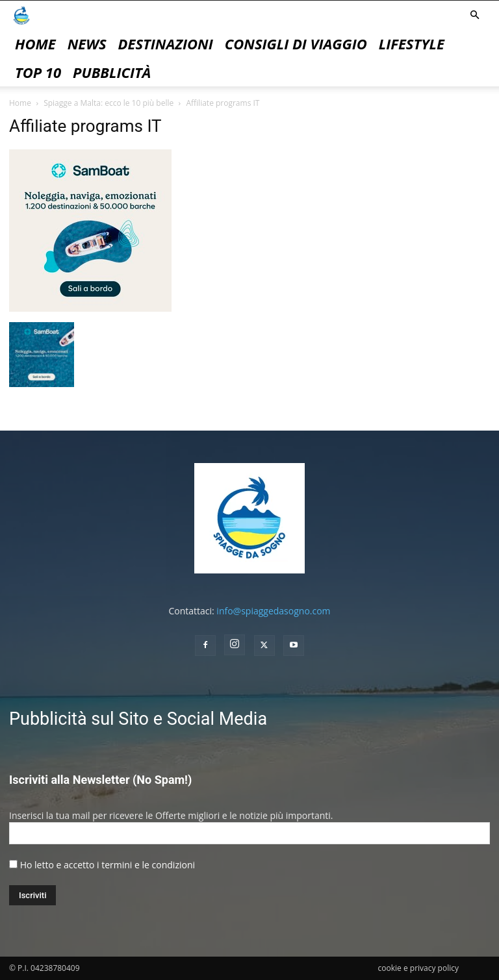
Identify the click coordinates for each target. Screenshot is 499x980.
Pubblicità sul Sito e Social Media (138, 719)
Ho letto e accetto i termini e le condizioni (108, 865)
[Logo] (21, 15)
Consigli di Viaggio (296, 44)
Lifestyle (412, 44)
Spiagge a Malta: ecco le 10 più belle (109, 103)
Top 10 (38, 72)
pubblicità (112, 72)
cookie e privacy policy (418, 968)
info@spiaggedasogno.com (273, 611)
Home (35, 44)
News (87, 44)
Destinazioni (166, 44)
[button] (474, 15)
